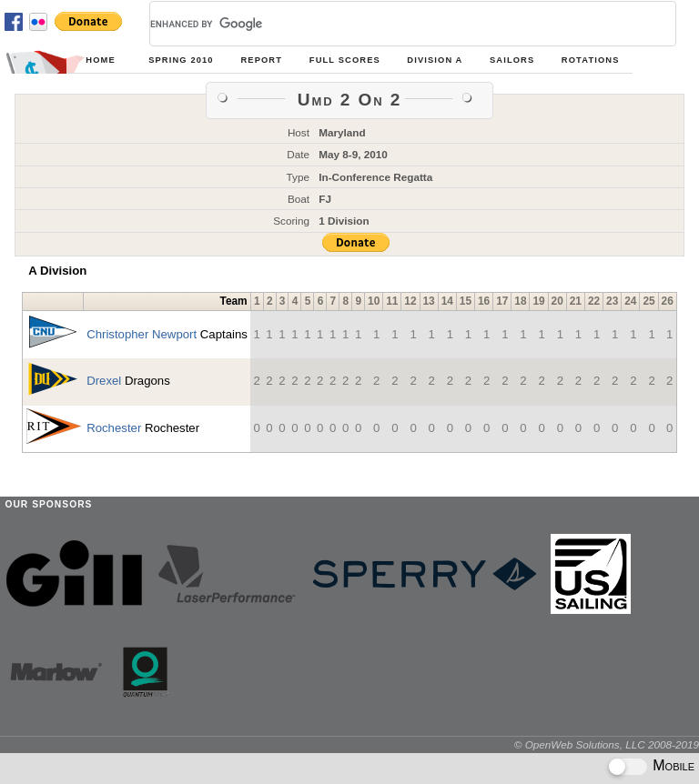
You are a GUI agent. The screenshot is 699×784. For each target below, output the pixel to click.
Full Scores (345, 60)
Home (100, 60)
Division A (435, 60)
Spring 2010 (181, 60)
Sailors (512, 60)
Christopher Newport (142, 334)
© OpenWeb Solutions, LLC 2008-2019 (607, 744)
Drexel (104, 381)
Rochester (114, 428)
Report (261, 60)
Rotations (591, 60)
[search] (391, 24)
